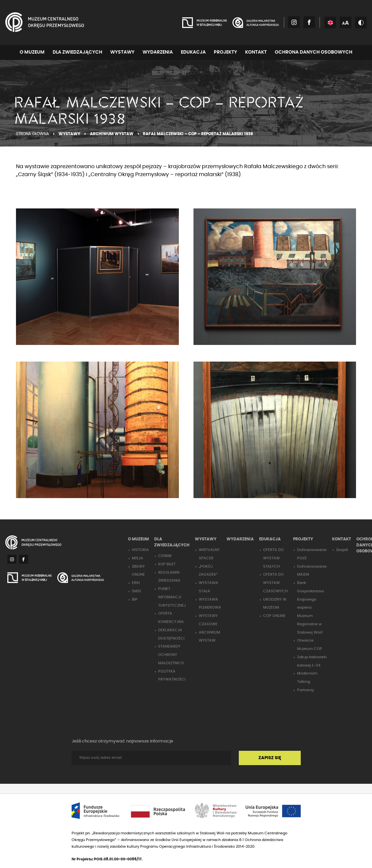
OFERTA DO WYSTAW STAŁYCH (273, 558)
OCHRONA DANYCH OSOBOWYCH (314, 52)
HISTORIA (140, 550)
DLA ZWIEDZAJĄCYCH (77, 52)
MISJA (138, 558)
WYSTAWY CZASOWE (208, 620)
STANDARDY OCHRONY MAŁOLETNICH (171, 655)
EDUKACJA (193, 52)
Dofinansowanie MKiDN (312, 571)
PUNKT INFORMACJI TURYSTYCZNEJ (172, 597)
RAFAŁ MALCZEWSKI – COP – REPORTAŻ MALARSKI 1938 (198, 134)
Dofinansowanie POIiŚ (312, 554)
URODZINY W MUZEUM (275, 604)
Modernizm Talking (307, 678)
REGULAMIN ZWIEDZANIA (169, 577)
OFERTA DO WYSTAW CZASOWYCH (275, 583)
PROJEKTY (225, 52)
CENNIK (165, 556)
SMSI (136, 591)
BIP (135, 599)
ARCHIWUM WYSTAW (112, 134)
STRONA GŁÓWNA (33, 134)
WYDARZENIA (158, 52)
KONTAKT (256, 52)
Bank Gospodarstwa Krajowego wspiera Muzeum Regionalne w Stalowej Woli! (310, 608)
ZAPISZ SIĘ (270, 758)
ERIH (136, 583)
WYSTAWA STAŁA (208, 587)
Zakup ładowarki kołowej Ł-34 (312, 661)
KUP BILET (167, 564)
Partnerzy (306, 690)
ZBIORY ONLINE (138, 571)
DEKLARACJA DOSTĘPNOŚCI (171, 634)
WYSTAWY (122, 52)
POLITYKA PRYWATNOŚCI (172, 676)
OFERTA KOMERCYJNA (171, 618)
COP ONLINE (274, 616)
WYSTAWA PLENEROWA (210, 604)
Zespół (342, 550)
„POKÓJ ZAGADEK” (208, 571)
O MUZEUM (32, 52)
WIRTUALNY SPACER (209, 554)
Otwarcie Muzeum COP (310, 645)
